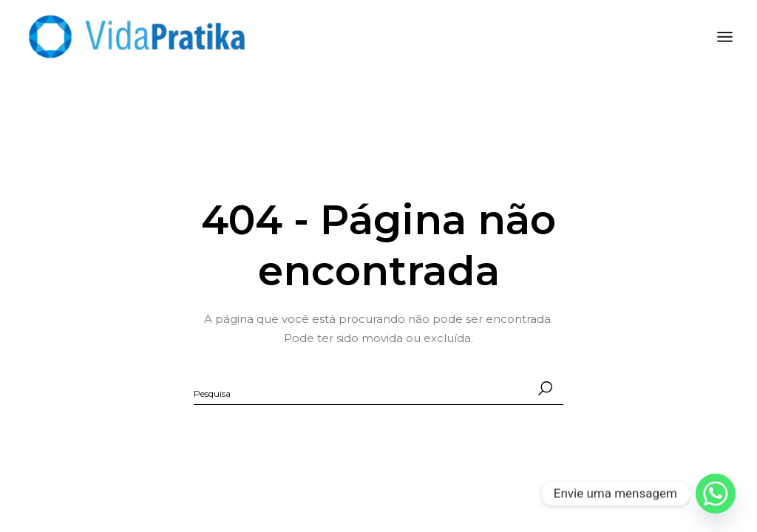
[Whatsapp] (716, 494)
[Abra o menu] (725, 37)
